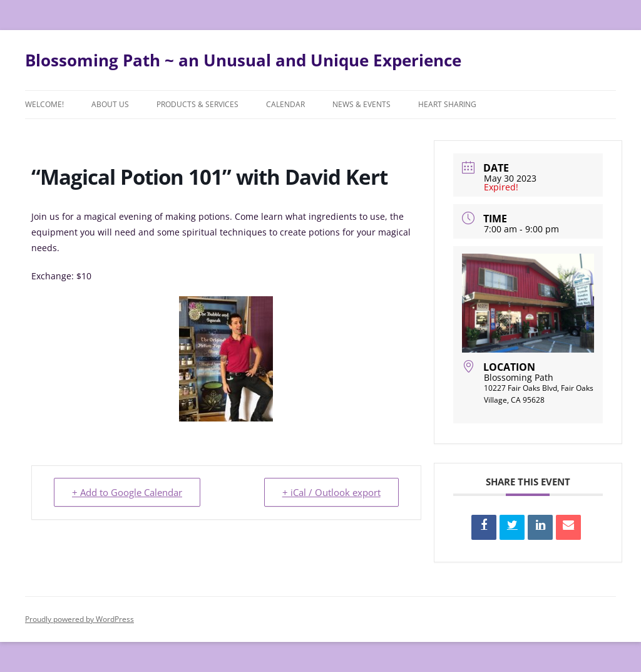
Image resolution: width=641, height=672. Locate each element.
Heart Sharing (447, 104)
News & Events (362, 104)
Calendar (285, 104)
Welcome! (44, 104)
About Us (110, 104)
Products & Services (197, 104)
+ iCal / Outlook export (331, 492)
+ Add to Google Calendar (127, 492)
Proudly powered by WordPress (79, 619)
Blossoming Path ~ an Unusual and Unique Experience (243, 60)
